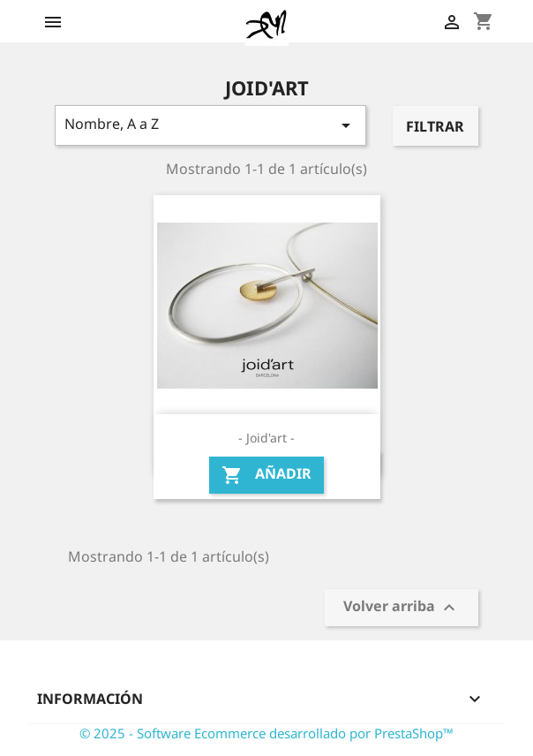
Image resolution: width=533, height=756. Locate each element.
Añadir (266, 475)
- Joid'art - (266, 438)
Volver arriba (402, 608)
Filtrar (435, 126)
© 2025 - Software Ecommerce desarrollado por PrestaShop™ (266, 733)
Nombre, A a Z (210, 125)
